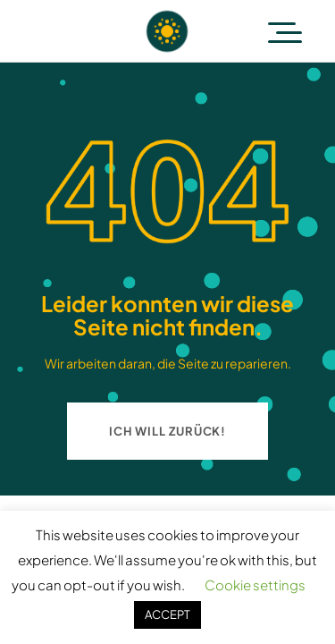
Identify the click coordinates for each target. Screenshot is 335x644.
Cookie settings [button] (255, 585)
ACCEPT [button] (167, 614)
